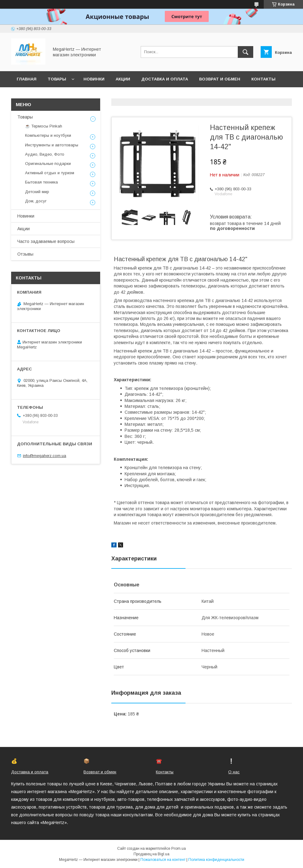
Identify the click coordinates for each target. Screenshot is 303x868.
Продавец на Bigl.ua (151, 854)
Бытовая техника (41, 182)
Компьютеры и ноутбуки (48, 135)
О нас (23, 95)
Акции (123, 79)
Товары (57, 79)
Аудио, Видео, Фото (45, 154)
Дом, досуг (36, 201)
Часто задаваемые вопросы (46, 241)
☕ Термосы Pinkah (44, 126)
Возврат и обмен (220, 79)
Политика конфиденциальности (216, 860)
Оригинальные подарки (48, 164)
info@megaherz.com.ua (45, 456)
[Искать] (245, 52)
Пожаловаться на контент (163, 860)
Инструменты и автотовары (52, 145)
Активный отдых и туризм (50, 173)
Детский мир (37, 192)
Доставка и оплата (165, 79)
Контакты (263, 79)
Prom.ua (179, 849)
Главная (27, 79)
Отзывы (25, 254)
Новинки (94, 79)
